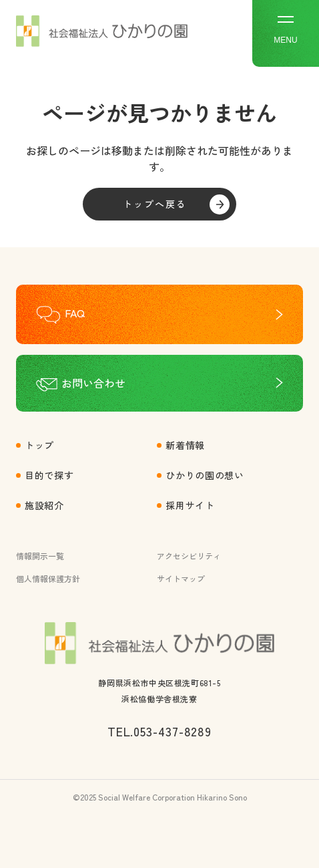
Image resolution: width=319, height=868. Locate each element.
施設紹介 (44, 505)
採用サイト (190, 505)
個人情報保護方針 (48, 578)
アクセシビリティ (189, 556)
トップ (39, 445)
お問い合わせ (93, 383)
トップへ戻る (155, 204)
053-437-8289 (173, 731)
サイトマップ (181, 578)
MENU (285, 30)
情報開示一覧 (40, 556)
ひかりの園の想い (205, 475)
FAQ (75, 313)
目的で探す (49, 475)
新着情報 (185, 445)
